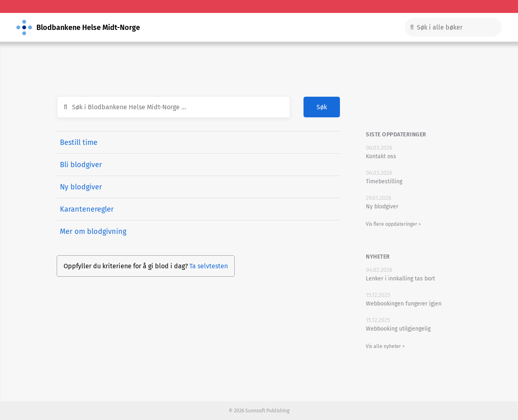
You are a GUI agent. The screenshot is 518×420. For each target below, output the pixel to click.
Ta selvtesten (209, 266)
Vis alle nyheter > (385, 346)
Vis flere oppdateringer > (393, 224)
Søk (322, 107)
